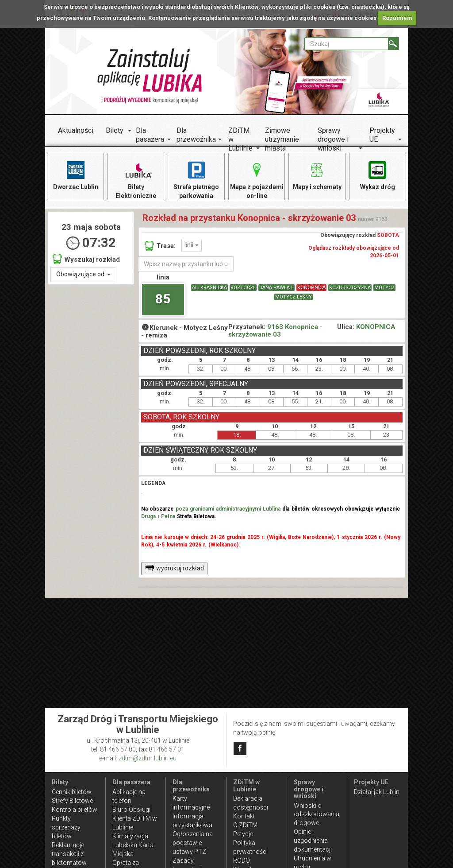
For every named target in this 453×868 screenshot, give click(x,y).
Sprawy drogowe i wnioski (333, 139)
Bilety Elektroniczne (136, 180)
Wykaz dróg (378, 175)
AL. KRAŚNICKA (209, 288)
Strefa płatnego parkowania (196, 180)
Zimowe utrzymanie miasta (282, 139)
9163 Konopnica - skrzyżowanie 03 (275, 331)
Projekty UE (382, 135)
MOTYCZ (384, 288)
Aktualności (76, 130)
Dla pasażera (150, 135)
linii (192, 245)
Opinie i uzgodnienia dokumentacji (313, 841)
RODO (242, 860)
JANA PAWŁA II (276, 288)
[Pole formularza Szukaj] (346, 44)
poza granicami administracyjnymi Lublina (228, 509)
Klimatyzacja (130, 836)
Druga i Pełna (158, 516)
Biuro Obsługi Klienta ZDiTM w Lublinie (135, 818)
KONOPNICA (311, 288)
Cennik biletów (72, 792)
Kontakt (244, 816)
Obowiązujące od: (83, 274)
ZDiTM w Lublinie (240, 139)
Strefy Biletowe (72, 801)
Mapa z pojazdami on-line (257, 180)
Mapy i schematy (317, 175)
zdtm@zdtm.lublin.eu (148, 758)
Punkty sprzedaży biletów (66, 827)
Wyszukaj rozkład (86, 259)
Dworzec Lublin (76, 175)
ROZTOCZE (243, 288)
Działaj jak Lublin (377, 792)
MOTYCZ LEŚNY (294, 297)
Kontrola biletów (75, 810)
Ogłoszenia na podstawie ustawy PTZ (193, 843)
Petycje (243, 834)
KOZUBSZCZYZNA (350, 288)
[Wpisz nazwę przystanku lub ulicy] (186, 264)
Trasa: (160, 246)
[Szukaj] (393, 44)
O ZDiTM (245, 825)
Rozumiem (397, 18)
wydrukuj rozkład (175, 568)
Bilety (115, 130)
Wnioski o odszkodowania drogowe (317, 814)
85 (163, 299)
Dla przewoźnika (196, 135)
